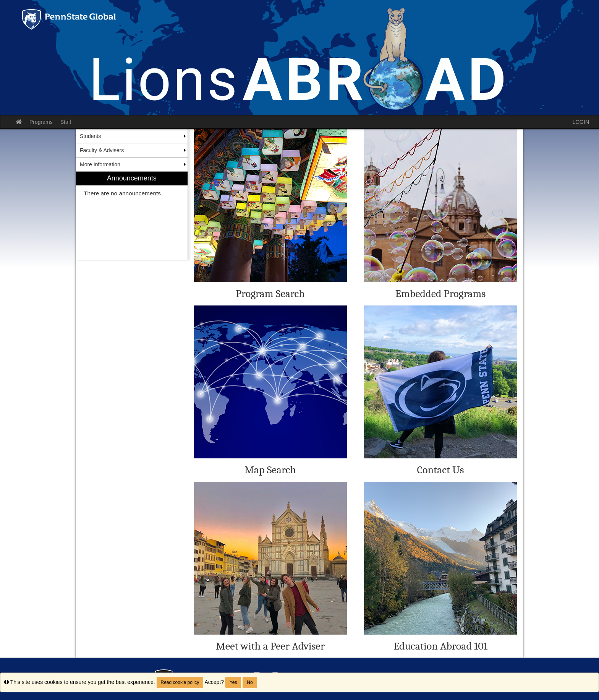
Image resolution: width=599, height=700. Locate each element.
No (250, 682)
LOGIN (581, 122)
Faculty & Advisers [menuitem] (102, 150)
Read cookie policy (180, 682)
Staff (66, 122)
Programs (41, 122)
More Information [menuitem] (100, 164)
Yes (233, 682)
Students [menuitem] (90, 136)
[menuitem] (132, 216)
